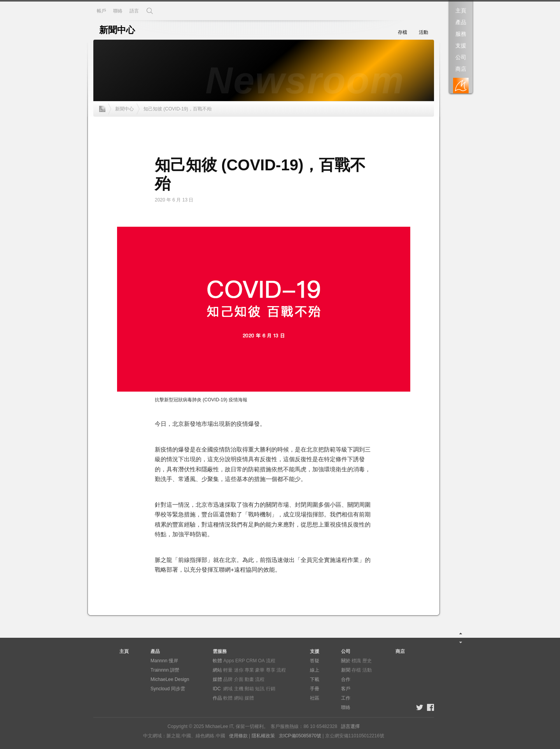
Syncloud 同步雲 (168, 689)
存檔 (402, 32)
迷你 (239, 670)
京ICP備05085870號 (300, 736)
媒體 (217, 679)
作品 (217, 698)
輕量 (228, 670)
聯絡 (118, 11)
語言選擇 (350, 726)
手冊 (315, 689)
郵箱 (249, 689)
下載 (315, 679)
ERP (240, 661)
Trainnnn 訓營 (165, 670)
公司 (461, 57)
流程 (271, 661)
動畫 (249, 679)
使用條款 (238, 736)
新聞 (346, 670)
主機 (239, 689)
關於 (346, 661)
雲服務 (220, 651)
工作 (346, 698)
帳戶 (101, 11)
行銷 (271, 689)
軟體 (217, 661)
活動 (423, 32)
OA (262, 661)
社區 (315, 698)
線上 (315, 670)
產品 (461, 22)
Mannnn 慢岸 (164, 661)
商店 (461, 69)
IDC (217, 689)
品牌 (228, 679)
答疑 (315, 661)
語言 (134, 11)
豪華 (260, 670)
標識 (356, 661)
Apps (228, 661)
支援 (461, 45)
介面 (239, 679)
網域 (228, 689)
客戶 (346, 689)
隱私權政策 (263, 736)
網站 (217, 670)
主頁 (461, 10)
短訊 (260, 689)
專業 (249, 670)
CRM (251, 661)
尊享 (271, 670)
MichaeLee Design (170, 679)
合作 (346, 679)
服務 (461, 34)
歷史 (367, 661)
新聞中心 (124, 109)
